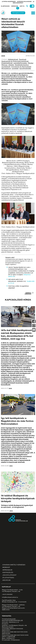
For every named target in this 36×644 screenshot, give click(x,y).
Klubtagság (5, 6)
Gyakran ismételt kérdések (14, 565)
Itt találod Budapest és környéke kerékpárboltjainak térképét (18, 499)
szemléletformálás (20, 63)
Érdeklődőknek (7, 63)
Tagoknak (23, 60)
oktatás (11, 65)
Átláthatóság (8, 578)
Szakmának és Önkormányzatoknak (15, 61)
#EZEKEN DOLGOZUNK (24, 2)
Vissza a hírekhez (28, 293)
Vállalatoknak (13, 60)
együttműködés (25, 69)
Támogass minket (18, 13)
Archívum (6, 580)
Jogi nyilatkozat (9, 575)
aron (3, 56)
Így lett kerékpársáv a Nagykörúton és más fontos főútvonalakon (17, 421)
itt (26, 236)
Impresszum (7, 570)
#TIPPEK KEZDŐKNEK (9, 2)
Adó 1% (22, 6)
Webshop (15, 6)
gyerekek (15, 69)
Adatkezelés (8, 573)
